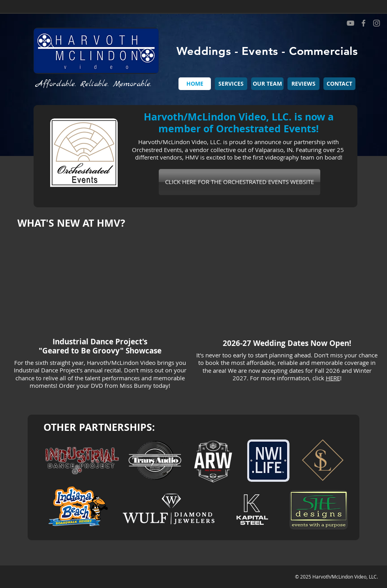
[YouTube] (350, 23)
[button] (231, 84)
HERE (333, 378)
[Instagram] (377, 23)
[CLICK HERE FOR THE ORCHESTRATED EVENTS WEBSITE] (240, 182)
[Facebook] (364, 23)
